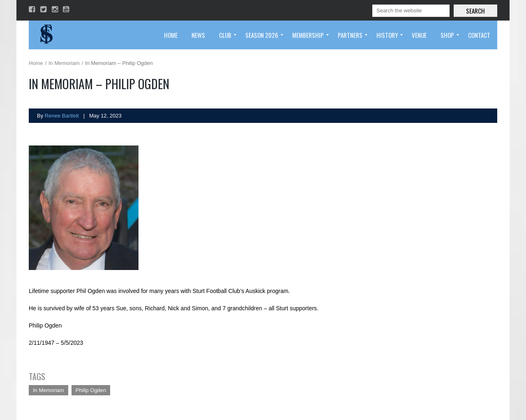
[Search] (411, 11)
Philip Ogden (91, 390)
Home (36, 63)
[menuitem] (171, 35)
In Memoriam (64, 63)
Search (475, 11)
